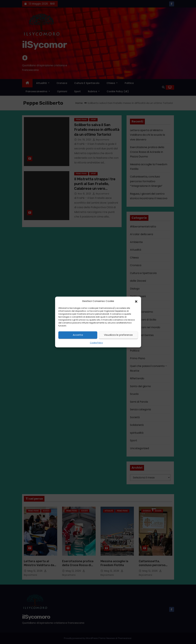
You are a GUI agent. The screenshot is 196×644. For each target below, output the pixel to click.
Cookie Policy (96, 343)
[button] (136, 301)
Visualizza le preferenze (118, 335)
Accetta (78, 335)
